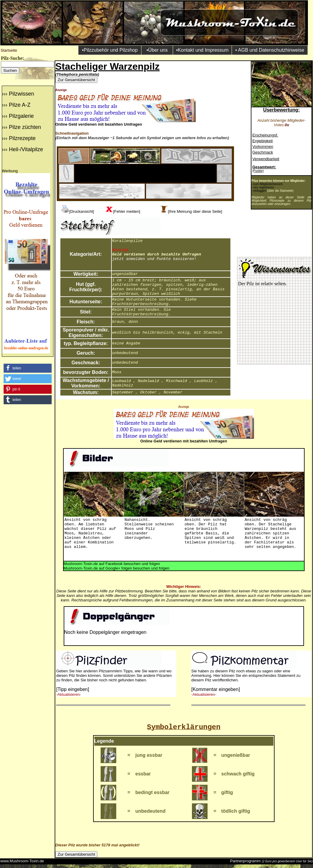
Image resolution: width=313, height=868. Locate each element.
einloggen (260, 191)
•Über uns (157, 50)
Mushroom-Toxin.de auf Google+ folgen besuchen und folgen (117, 568)
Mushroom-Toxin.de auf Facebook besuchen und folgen (112, 564)
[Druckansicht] (81, 211)
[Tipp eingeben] (73, 689)
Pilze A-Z (20, 105)
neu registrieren (264, 187)
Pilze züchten (25, 127)
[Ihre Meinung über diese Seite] (195, 211)
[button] (28, 368)
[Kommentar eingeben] (216, 689)
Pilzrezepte (22, 138)
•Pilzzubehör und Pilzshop (110, 50)
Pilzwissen (21, 94)
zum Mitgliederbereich (268, 184)
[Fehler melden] (126, 211)
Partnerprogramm (245, 861)
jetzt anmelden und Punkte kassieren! (154, 259)
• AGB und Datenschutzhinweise (270, 50)
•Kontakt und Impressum (202, 50)
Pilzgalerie (21, 116)
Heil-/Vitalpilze (26, 149)
